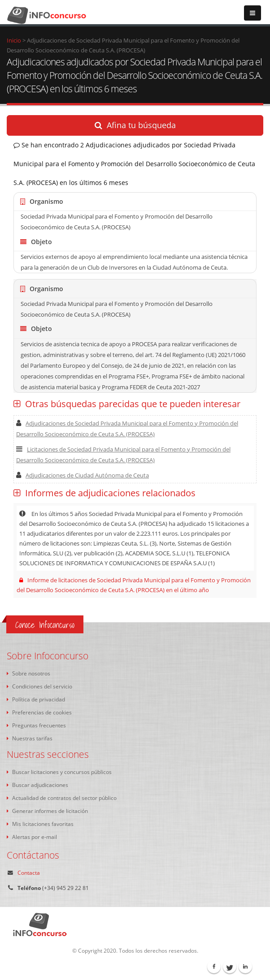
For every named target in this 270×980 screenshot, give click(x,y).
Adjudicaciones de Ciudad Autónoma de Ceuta (83, 475)
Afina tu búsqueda (135, 125)
